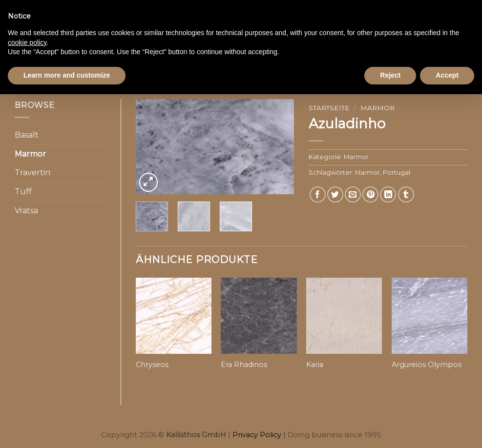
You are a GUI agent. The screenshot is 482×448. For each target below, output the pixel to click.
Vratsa (26, 211)
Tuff (23, 192)
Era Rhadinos (244, 365)
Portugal (397, 173)
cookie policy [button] (27, 42)
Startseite (329, 108)
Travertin (32, 173)
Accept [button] (447, 75)
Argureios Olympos (427, 365)
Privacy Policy (257, 435)
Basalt (27, 135)
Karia (315, 365)
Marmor (30, 154)
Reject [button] (390, 75)
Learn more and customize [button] (67, 75)
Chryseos (152, 365)
